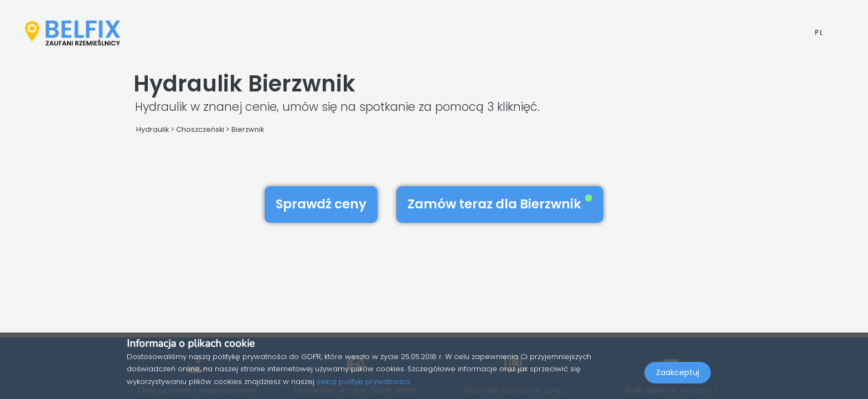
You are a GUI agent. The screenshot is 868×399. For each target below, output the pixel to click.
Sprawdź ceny (321, 204)
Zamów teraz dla (500, 204)
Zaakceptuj (678, 375)
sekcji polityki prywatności (363, 382)
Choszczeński (200, 129)
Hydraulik (153, 129)
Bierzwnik (248, 129)
